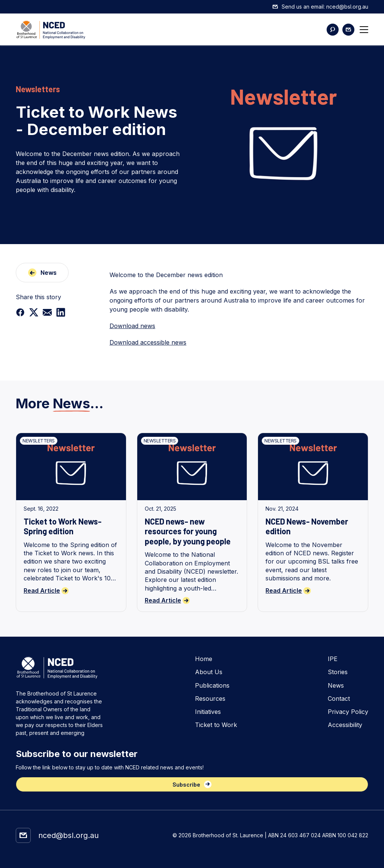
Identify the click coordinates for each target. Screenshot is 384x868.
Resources (210, 699)
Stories (338, 672)
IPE (333, 659)
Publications (212, 686)
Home (204, 659)
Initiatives (208, 712)
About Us (209, 672)
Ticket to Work (216, 725)
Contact (339, 699)
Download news (132, 326)
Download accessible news (148, 342)
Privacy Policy (348, 712)
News (336, 686)
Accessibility (345, 725)
